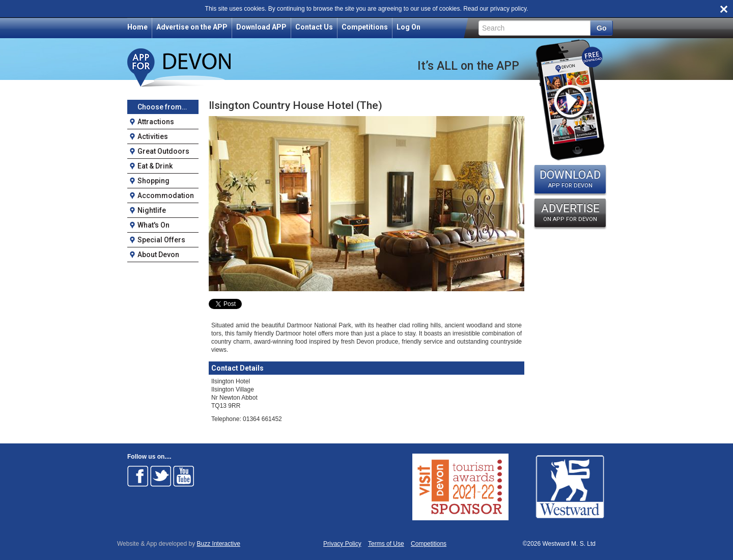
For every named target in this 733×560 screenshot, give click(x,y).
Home (137, 27)
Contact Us (314, 27)
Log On (408, 27)
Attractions (156, 122)
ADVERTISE (570, 212)
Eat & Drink (155, 166)
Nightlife (152, 210)
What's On (153, 225)
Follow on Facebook (138, 476)
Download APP (261, 27)
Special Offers (161, 240)
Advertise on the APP (192, 27)
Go (601, 28)
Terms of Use (386, 544)
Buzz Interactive (219, 544)
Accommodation (166, 195)
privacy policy (508, 9)
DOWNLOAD (570, 179)
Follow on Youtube (184, 476)
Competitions (365, 27)
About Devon (158, 255)
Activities (153, 136)
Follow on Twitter (161, 476)
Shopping (153, 181)
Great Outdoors (163, 151)
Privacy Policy (342, 544)
